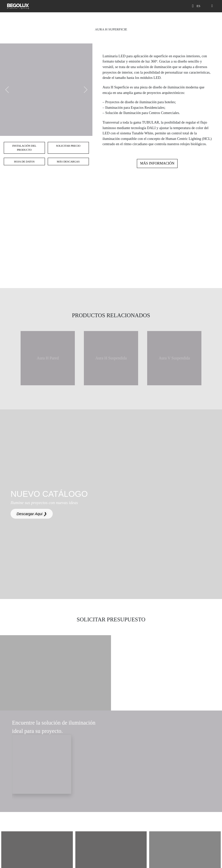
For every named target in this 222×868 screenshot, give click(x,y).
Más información (157, 163)
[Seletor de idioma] (199, 6)
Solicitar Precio (68, 146)
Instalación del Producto (24, 148)
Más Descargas (68, 161)
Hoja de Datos (24, 161)
